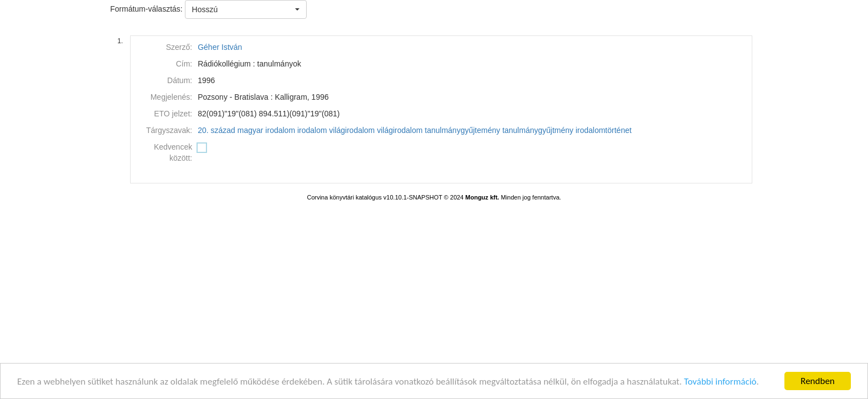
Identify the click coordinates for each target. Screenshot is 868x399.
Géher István (220, 47)
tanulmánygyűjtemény (462, 130)
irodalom (312, 130)
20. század (216, 130)
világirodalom (352, 130)
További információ (720, 382)
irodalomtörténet (604, 130)
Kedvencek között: (173, 152)
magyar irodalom (266, 130)
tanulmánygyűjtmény (538, 130)
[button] (246, 9)
